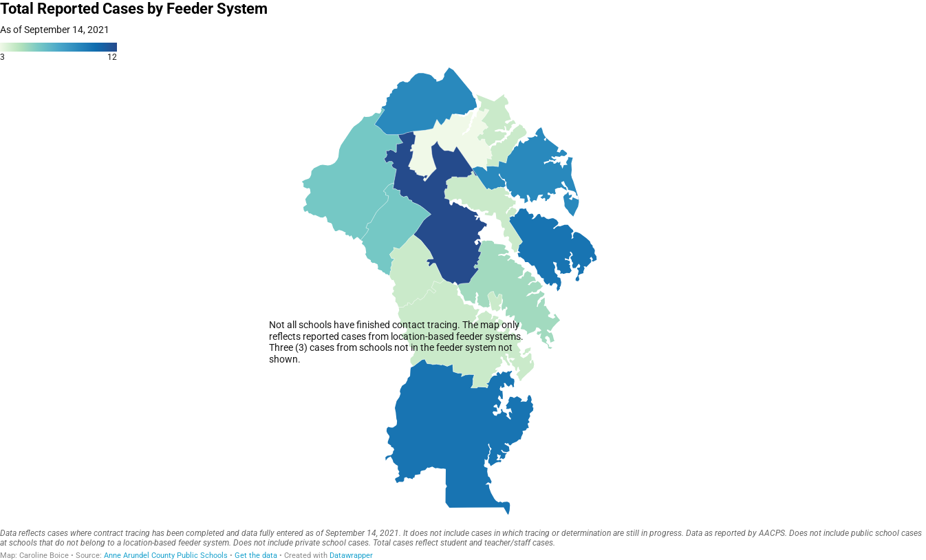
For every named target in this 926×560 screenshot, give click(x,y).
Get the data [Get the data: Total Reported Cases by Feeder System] (256, 556)
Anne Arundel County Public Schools (166, 556)
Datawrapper (351, 556)
